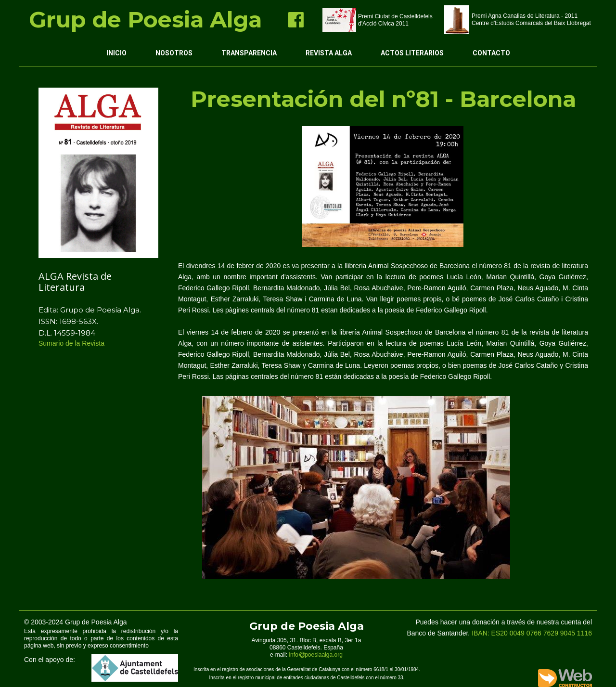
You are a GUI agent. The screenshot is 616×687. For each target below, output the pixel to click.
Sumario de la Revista (72, 343)
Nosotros (174, 53)
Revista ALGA (329, 53)
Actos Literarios (412, 53)
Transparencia (249, 53)
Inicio (116, 53)
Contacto (491, 53)
